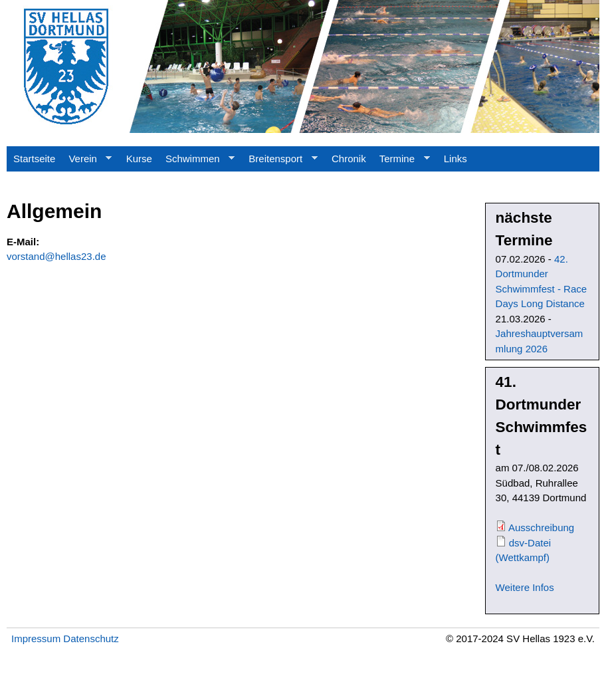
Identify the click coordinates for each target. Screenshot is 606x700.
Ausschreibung (541, 527)
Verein (87, 162)
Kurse (139, 159)
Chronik (349, 159)
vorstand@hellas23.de (56, 256)
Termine (401, 162)
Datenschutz (91, 639)
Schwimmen (197, 162)
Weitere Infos (525, 587)
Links (455, 159)
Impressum (36, 639)
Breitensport (279, 162)
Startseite (34, 159)
